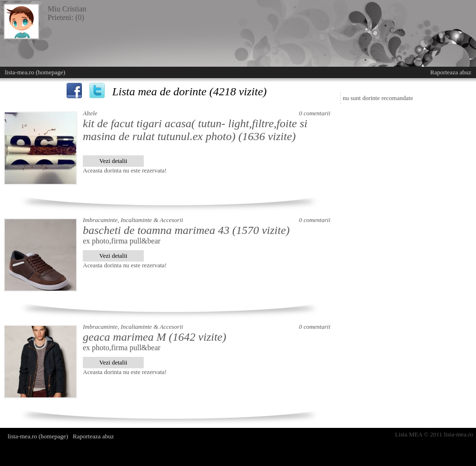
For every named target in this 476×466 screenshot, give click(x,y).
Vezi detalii (114, 161)
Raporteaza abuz (451, 72)
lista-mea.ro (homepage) (35, 72)
